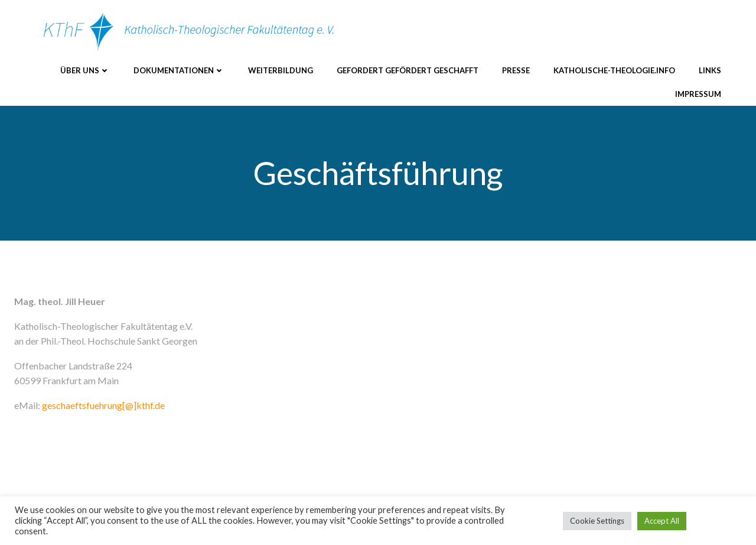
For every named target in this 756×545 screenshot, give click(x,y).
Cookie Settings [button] (597, 521)
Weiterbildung (281, 70)
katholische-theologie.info (614, 70)
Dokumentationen (179, 70)
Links (710, 70)
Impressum (698, 94)
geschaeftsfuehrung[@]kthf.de (103, 405)
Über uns (85, 70)
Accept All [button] (662, 521)
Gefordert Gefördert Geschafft (408, 70)
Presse (516, 70)
